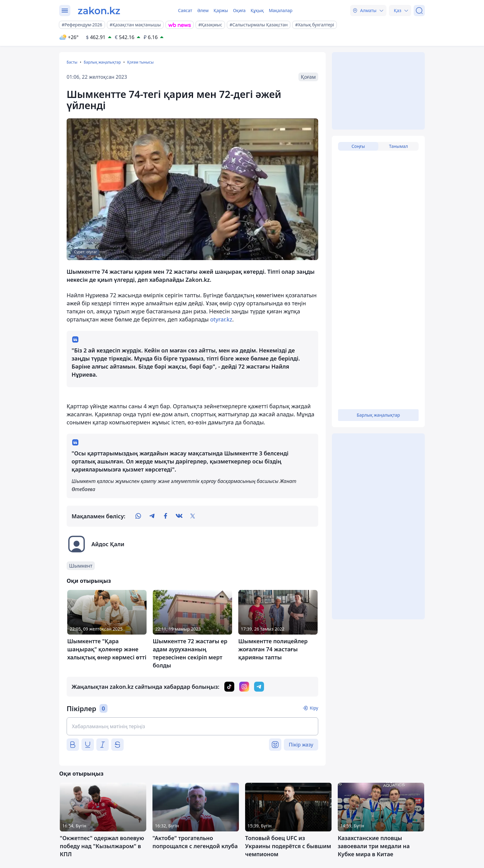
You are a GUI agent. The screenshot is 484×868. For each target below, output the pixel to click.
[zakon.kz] (99, 11)
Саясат (185, 10)
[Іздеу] (419, 11)
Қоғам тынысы (140, 62)
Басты (72, 62)
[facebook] (165, 516)
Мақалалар (280, 10)
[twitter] (193, 516)
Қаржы (221, 10)
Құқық (257, 10)
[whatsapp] (138, 516)
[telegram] (152, 516)
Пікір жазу (301, 745)
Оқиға (239, 10)
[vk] (179, 516)
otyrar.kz (221, 319)
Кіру (314, 708)
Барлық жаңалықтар (102, 62)
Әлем (203, 10)
